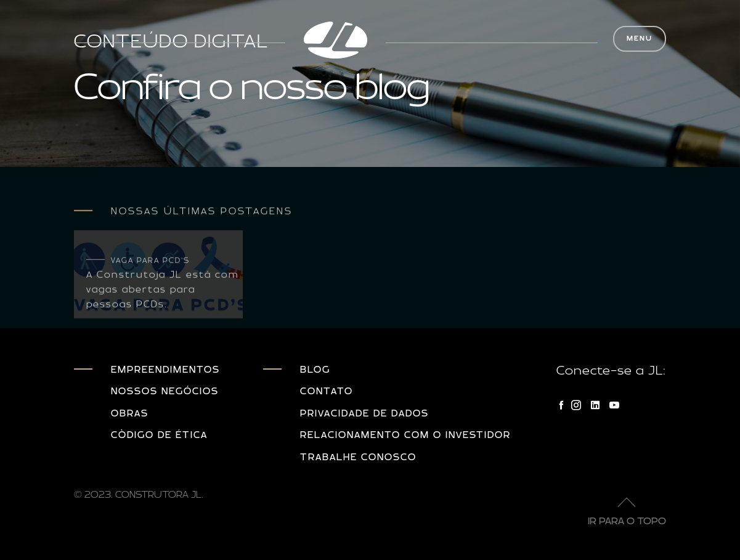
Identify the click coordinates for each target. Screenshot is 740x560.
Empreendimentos (165, 370)
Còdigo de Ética (159, 435)
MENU (640, 39)
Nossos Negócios (165, 392)
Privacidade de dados (364, 414)
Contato (327, 392)
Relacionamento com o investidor (405, 435)
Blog (315, 370)
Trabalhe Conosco (358, 457)
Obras (130, 414)
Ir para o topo (627, 507)
